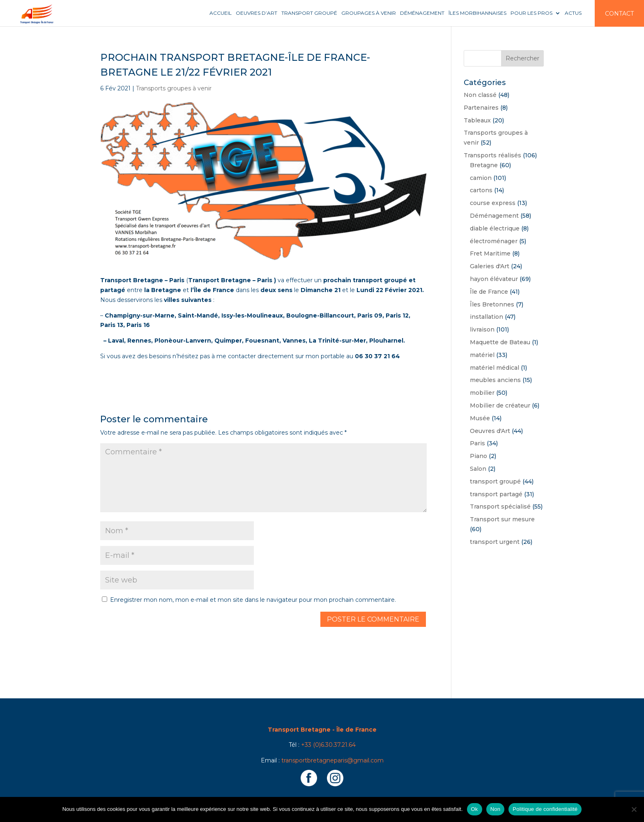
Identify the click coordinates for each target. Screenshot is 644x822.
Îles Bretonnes (492, 304)
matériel (482, 355)
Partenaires (481, 108)
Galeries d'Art (490, 266)
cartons (481, 190)
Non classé (480, 95)
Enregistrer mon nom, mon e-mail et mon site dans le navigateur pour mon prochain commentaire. (253, 600)
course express (493, 203)
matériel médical (494, 368)
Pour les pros (531, 13)
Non (496, 809)
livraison (482, 329)
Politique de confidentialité (545, 809)
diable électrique (495, 228)
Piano (478, 456)
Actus (573, 13)
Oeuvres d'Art (490, 431)
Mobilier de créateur (500, 405)
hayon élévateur (494, 279)
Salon (478, 469)
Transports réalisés (492, 155)
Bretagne (484, 165)
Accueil (221, 13)
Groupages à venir (369, 13)
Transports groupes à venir (174, 88)
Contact (619, 14)
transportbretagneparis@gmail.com (332, 760)
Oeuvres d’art (256, 13)
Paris (477, 443)
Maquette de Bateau (500, 342)
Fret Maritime (490, 253)
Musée (480, 418)
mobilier (482, 393)
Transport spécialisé (500, 507)
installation (486, 317)
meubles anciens (495, 380)
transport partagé (496, 494)
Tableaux (477, 120)
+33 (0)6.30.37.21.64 (328, 745)
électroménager (494, 241)
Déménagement (422, 13)
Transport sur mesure (502, 519)
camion (481, 178)
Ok (475, 809)
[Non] (634, 809)
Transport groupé (309, 13)
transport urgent (495, 542)
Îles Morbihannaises (477, 13)
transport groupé (495, 481)
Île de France (489, 292)
